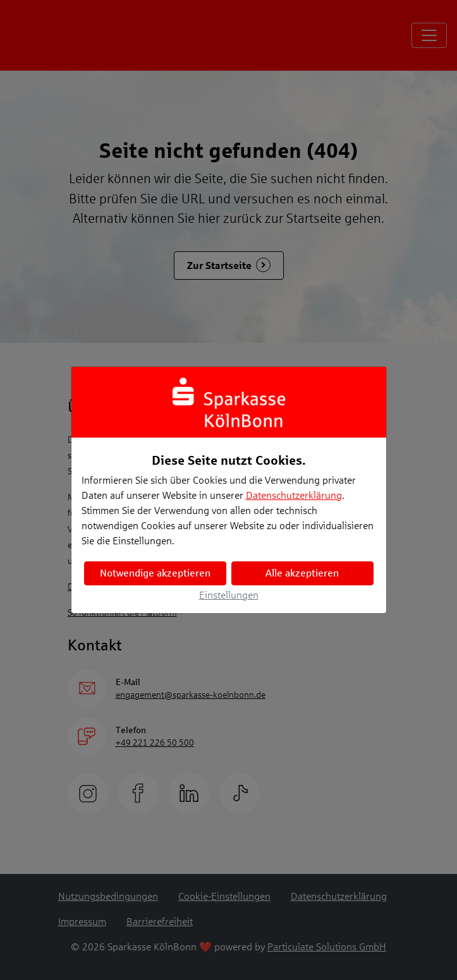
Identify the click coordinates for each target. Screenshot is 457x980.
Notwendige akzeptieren (155, 573)
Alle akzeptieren (302, 573)
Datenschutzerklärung (294, 495)
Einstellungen (229, 595)
